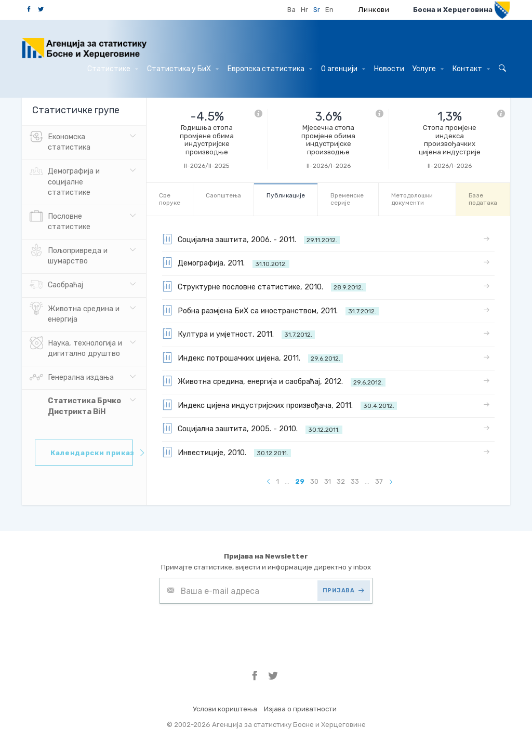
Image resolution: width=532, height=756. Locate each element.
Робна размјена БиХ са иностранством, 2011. (270, 310)
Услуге (428, 69)
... (287, 481)
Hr (304, 10)
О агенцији (343, 69)
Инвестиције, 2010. (227, 452)
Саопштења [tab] (223, 195)
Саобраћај (56, 285)
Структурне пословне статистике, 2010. (264, 286)
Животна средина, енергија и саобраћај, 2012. (274, 381)
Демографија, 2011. (226, 262)
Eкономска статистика (60, 141)
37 (379, 481)
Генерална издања (72, 378)
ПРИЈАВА (344, 591)
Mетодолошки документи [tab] (412, 199)
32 (341, 481)
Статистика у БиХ (183, 69)
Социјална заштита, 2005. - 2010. (252, 428)
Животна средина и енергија (75, 313)
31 (328, 481)
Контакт (471, 69)
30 (314, 481)
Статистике (113, 69)
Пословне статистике (60, 221)
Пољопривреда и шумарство (69, 255)
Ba (291, 10)
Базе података (483, 199)
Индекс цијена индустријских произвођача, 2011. (280, 405)
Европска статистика (270, 69)
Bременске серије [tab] (347, 199)
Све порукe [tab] (170, 199)
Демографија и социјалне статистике (65, 181)
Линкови (374, 10)
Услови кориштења (225, 709)
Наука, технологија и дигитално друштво (76, 348)
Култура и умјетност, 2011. (238, 334)
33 (355, 481)
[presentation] (238, 629)
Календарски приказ (92, 453)
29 (300, 481)
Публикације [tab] (286, 195)
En (329, 10)
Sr (317, 10)
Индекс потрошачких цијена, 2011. (252, 357)
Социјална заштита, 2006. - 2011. (251, 239)
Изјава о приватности (300, 709)
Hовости (389, 69)
